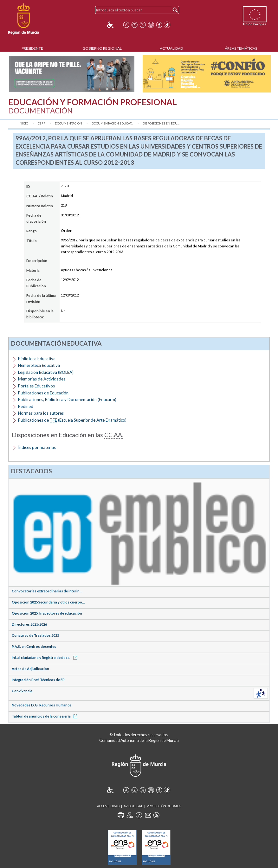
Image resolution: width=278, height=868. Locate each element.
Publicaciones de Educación (43, 393)
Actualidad (171, 48)
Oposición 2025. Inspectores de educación (47, 613)
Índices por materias (37, 447)
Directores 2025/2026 (29, 624)
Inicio (23, 123)
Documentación (68, 123)
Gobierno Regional (102, 48)
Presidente (32, 48)
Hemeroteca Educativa (39, 365)
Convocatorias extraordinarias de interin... (47, 591)
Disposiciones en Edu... (161, 123)
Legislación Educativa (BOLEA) (46, 372)
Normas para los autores (41, 413)
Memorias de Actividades (42, 379)
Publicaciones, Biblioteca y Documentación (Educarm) (67, 399)
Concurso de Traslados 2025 (35, 635)
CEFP (42, 123)
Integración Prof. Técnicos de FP (38, 680)
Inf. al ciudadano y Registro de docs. (45, 657)
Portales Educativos (36, 386)
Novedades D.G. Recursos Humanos (42, 705)
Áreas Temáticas (241, 48)
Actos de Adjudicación (30, 669)
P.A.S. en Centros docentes (34, 646)
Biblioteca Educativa (37, 359)
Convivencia (22, 691)
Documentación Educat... (112, 123)
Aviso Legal (133, 806)
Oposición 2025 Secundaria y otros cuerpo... (48, 602)
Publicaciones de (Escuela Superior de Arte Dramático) (72, 420)
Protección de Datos (164, 806)
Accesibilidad (108, 806)
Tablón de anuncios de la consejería (46, 716)
